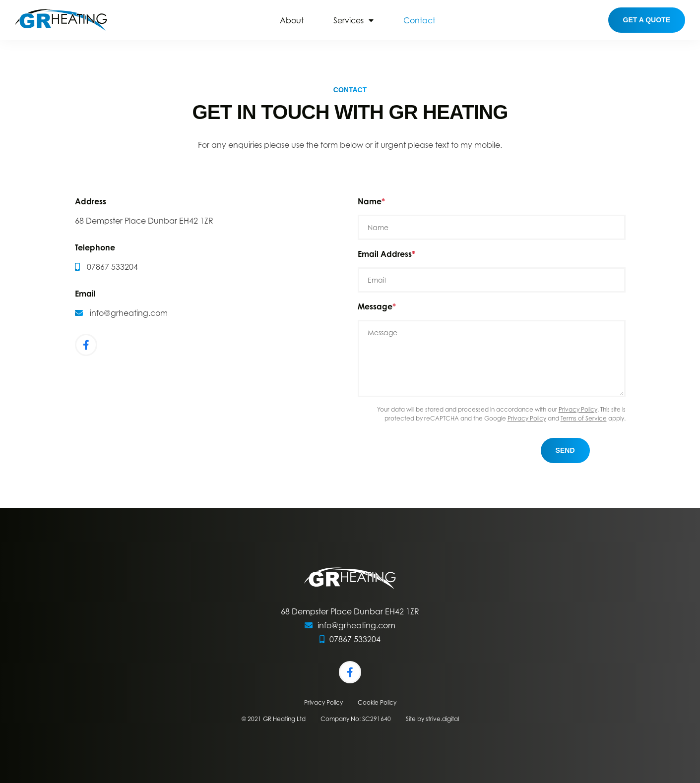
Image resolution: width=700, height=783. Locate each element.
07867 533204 (112, 267)
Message (375, 306)
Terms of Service (584, 418)
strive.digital (442, 719)
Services (349, 20)
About (292, 20)
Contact (419, 20)
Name (370, 201)
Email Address (385, 254)
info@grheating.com (129, 313)
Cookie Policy (377, 702)
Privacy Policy (578, 409)
